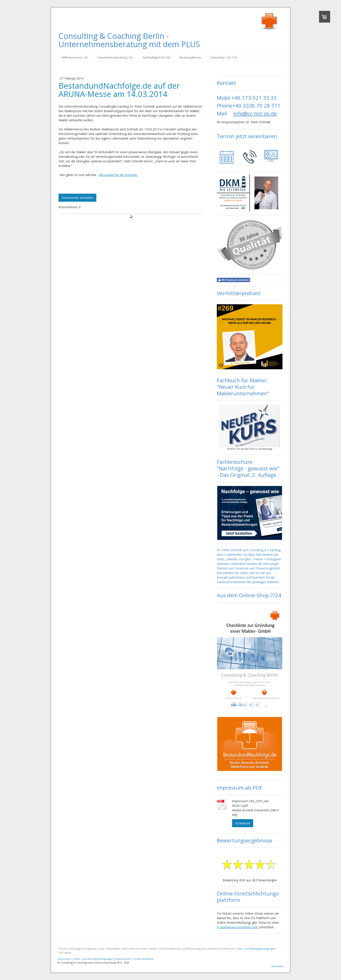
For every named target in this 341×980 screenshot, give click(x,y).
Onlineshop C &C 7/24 (224, 57)
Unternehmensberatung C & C (115, 57)
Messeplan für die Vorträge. (118, 175)
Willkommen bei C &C (75, 57)
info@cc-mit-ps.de (255, 113)
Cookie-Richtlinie (143, 959)
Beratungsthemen (190, 57)
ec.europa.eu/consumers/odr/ (238, 927)
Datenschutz (123, 959)
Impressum (64, 959)
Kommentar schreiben (77, 198)
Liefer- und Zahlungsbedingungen (256, 949)
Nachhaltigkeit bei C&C (157, 57)
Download (243, 823)
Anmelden (277, 966)
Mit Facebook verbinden (233, 280)
